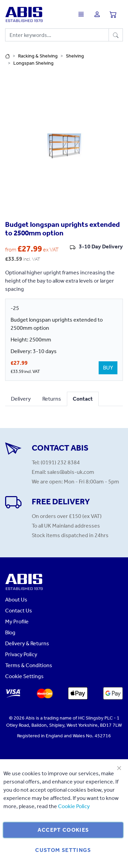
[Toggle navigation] (83, 14)
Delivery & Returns (27, 643)
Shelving (75, 56)
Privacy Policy (21, 654)
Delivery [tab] (21, 399)
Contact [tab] (83, 399)
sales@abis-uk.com (71, 472)
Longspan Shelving (33, 63)
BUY (108, 368)
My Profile (17, 621)
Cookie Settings (24, 676)
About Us (16, 600)
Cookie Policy (74, 806)
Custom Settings (63, 850)
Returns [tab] (52, 399)
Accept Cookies (63, 830)
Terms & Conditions (29, 665)
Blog (10, 632)
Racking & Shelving (38, 56)
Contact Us (19, 611)
